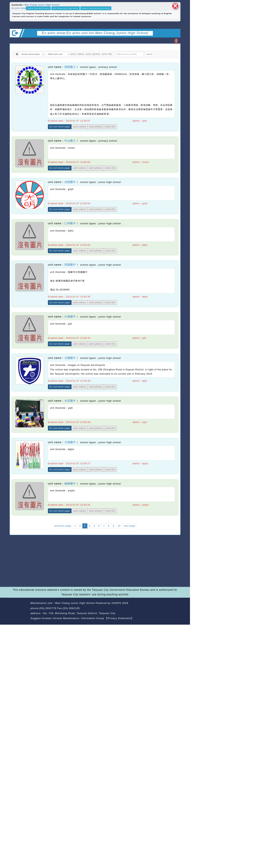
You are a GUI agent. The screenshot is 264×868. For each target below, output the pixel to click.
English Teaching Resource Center (96, 8)
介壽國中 (70, 317)
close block (175, 6)
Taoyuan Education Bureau (38, 8)
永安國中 (70, 401)
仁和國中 (70, 224)
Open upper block (176, 41)
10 (119, 526)
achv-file (107, 54)
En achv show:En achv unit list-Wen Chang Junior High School (95, 33)
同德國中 (70, 265)
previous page (63, 526)
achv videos (77, 54)
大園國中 (70, 358)
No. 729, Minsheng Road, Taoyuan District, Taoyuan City (79, 613)
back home (156, 609)
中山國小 (70, 141)
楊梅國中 (70, 483)
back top (174, 609)
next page (130, 526)
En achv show (19, 8)
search (149, 54)
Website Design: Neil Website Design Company (19, 611)
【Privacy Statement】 (119, 618)
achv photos (93, 54)
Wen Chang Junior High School (42, 5)
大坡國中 (70, 442)
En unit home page (60, 127)
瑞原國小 (70, 67)
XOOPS (116, 603)
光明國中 (70, 182)
